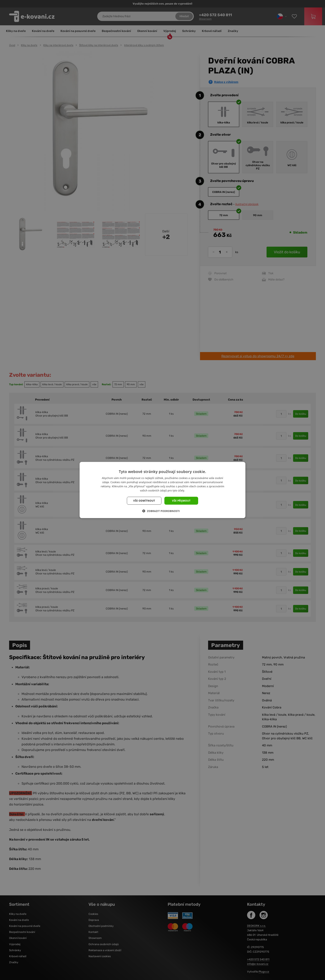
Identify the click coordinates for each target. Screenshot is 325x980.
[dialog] (162, 490)
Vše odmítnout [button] (144, 500)
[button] (163, 511)
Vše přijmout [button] (181, 500)
